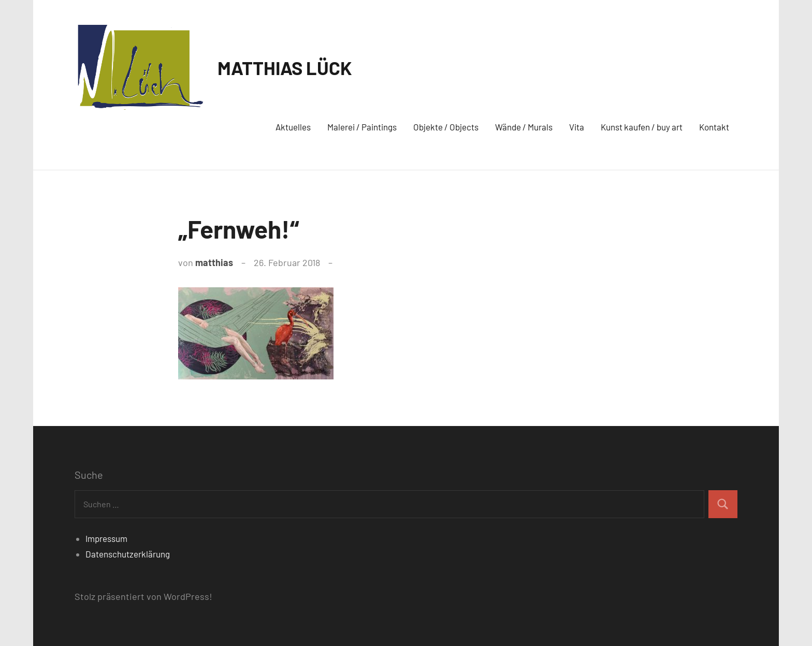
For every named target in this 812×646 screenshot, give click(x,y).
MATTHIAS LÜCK (285, 68)
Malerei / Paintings (362, 127)
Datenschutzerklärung (128, 554)
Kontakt (714, 127)
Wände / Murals (524, 127)
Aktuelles (293, 127)
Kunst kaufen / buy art (642, 127)
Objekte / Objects (446, 127)
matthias (214, 262)
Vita (577, 127)
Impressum (106, 538)
